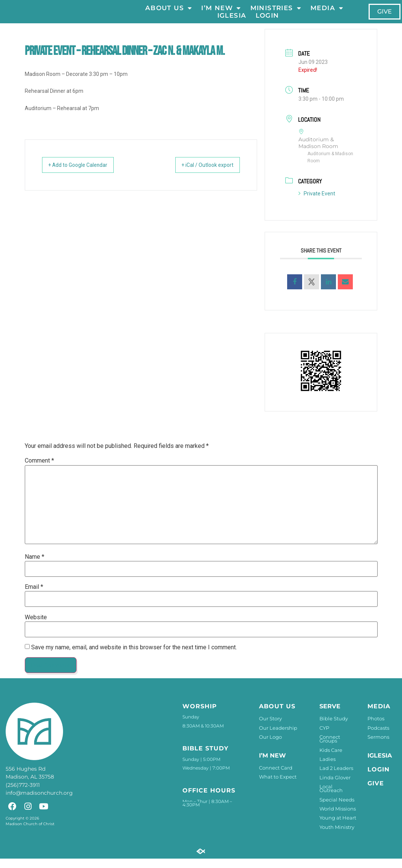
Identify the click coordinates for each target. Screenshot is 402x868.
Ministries (276, 13)
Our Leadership (278, 737)
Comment (39, 470)
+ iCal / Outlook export (201, 174)
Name (35, 566)
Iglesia (232, 20)
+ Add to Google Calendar (85, 174)
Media (327, 13)
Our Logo (270, 746)
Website (36, 627)
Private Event (317, 203)
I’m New (221, 13)
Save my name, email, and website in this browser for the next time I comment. (134, 657)
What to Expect (278, 786)
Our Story (270, 728)
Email (34, 596)
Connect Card (276, 777)
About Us (169, 13)
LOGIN (267, 20)
